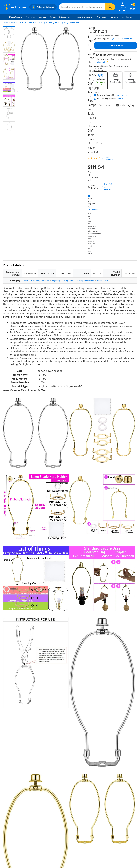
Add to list (103, 105)
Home (6, 22)
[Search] (110, 7)
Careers (114, 17)
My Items (127, 17)
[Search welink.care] (82, 7)
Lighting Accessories (70, 22)
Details (120, 99)
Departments (14, 17)
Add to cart (116, 45)
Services (30, 17)
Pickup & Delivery (83, 17)
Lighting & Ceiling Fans (48, 22)
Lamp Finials (103, 280)
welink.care (93, 209)
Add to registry (125, 105)
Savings (42, 17)
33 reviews (110, 158)
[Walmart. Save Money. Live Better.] (15, 7)
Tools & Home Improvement (23, 22)
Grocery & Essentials (60, 17)
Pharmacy (101, 17)
